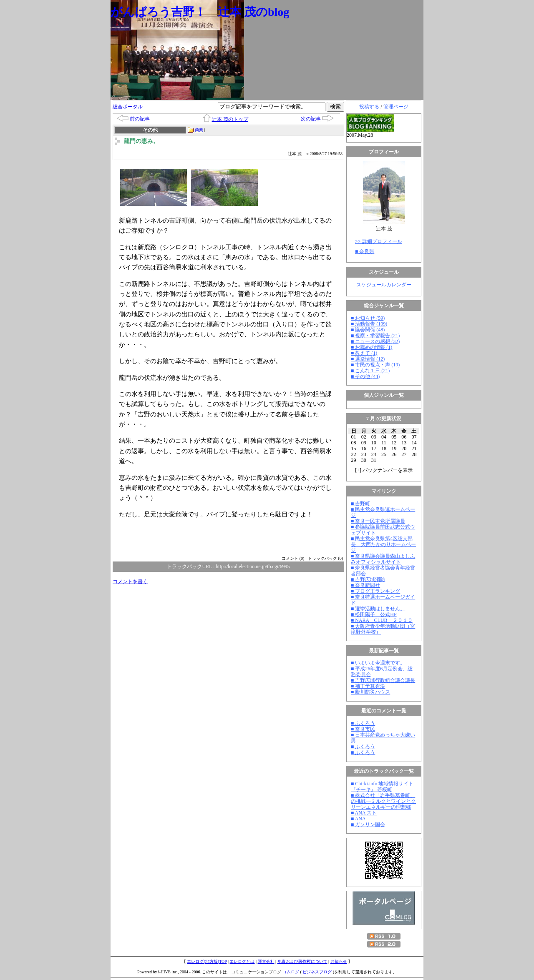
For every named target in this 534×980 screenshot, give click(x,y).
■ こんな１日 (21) (370, 371)
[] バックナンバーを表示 (384, 470)
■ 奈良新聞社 (365, 585)
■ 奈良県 (365, 251)
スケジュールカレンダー (384, 285)
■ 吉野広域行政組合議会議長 (383, 680)
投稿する (369, 107)
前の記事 (140, 119)
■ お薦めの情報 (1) (372, 347)
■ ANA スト (364, 813)
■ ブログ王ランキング (375, 591)
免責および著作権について (302, 961)
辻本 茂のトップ (230, 119)
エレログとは (242, 961)
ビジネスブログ (317, 972)
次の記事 (311, 119)
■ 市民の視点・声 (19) (375, 365)
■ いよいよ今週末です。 (378, 663)
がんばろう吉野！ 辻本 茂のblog (200, 12)
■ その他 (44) (365, 376)
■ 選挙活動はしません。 (378, 609)
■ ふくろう (363, 723)
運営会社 (266, 961)
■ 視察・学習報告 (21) (375, 336)
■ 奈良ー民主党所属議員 (378, 521)
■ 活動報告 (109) (369, 324)
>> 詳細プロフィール (379, 241)
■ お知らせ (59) (368, 318)
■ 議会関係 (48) (368, 330)
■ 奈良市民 (363, 729)
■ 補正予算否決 (368, 686)
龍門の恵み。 (141, 141)
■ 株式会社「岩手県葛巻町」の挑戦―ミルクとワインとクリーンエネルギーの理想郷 (383, 801)
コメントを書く (130, 581)
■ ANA (358, 819)
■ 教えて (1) (364, 353)
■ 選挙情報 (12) (368, 359)
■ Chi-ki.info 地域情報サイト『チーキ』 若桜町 (382, 787)
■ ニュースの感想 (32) (375, 341)
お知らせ (339, 961)
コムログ (291, 972)
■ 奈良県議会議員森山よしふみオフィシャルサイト (383, 559)
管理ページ (396, 107)
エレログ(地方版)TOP (207, 961)
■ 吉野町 (360, 504)
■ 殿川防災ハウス (370, 692)
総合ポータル (128, 107)
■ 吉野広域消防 (368, 579)
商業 (199, 130)
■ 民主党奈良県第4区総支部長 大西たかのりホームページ (383, 544)
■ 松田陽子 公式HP (374, 614)
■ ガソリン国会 (368, 825)
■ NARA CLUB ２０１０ (382, 620)
